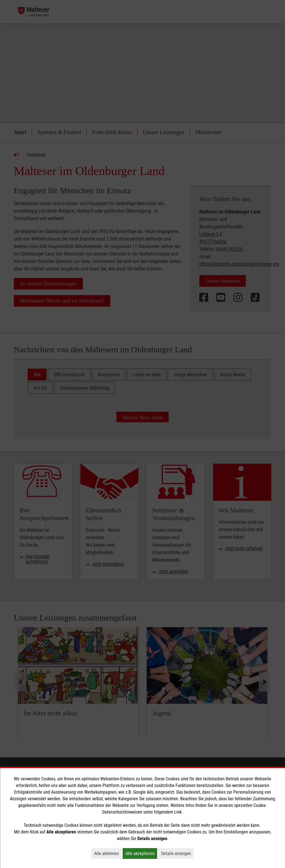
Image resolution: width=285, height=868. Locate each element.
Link (178, 812)
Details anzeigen (177, 853)
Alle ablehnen (108, 853)
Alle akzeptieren (141, 853)
